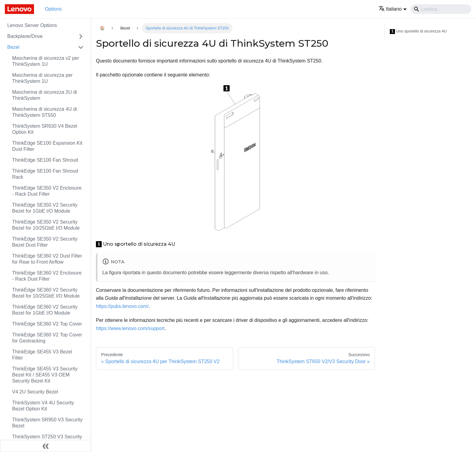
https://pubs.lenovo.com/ (122, 306)
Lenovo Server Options (32, 25)
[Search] (441, 9)
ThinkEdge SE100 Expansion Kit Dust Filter (47, 146)
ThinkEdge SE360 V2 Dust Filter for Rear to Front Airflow (47, 259)
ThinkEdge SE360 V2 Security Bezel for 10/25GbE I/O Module (46, 293)
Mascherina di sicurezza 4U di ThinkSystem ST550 (44, 112)
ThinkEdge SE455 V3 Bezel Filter (42, 355)
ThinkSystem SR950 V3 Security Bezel (47, 423)
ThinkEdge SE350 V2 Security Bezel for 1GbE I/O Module (45, 208)
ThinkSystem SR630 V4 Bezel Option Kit (45, 129)
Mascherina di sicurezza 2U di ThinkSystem (44, 95)
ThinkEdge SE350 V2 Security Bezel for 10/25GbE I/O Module (46, 225)
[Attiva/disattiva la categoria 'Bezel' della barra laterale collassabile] (81, 47)
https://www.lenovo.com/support (130, 328)
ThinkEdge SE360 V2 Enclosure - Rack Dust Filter (47, 276)
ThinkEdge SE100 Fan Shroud (45, 160)
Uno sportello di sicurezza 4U (418, 31)
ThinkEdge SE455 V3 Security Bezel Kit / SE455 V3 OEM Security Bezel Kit (45, 375)
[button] (393, 9)
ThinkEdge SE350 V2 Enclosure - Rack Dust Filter (47, 191)
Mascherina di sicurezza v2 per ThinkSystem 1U (46, 61)
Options (53, 9)
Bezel (13, 47)
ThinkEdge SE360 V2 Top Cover (47, 324)
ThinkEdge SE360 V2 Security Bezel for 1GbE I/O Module (45, 310)
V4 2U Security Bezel (35, 392)
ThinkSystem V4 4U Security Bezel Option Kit (43, 406)
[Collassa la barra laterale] (46, 446)
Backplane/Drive (25, 36)
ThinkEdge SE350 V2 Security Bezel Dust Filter (45, 242)
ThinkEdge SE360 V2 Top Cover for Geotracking (47, 338)
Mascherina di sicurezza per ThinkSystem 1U (42, 78)
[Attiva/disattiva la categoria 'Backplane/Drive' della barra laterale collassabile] (81, 36)
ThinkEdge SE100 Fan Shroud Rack (45, 174)
